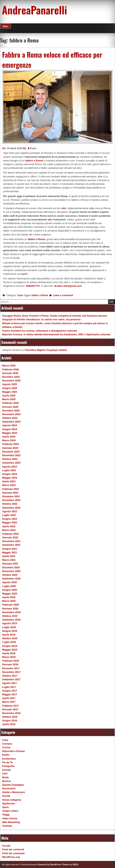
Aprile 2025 (9, 396)
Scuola (6, 796)
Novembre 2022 (11, 500)
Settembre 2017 (11, 679)
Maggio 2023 (10, 478)
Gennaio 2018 (10, 664)
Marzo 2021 (9, 560)
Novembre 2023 (11, 455)
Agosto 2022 (10, 511)
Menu (5, 26)
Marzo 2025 (9, 399)
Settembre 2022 (11, 508)
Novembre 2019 (11, 612)
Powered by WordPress (49, 864)
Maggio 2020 (10, 594)
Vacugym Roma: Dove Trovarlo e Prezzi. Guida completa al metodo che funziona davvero (55, 316)
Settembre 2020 (11, 579)
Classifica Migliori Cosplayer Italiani (46, 350)
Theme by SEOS (70, 864)
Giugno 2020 (10, 590)
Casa (20, 295)
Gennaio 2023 (10, 493)
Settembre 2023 (11, 463)
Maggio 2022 (10, 522)
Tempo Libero (10, 811)
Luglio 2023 (9, 470)
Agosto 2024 (10, 425)
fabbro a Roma (34, 161)
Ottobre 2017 (10, 676)
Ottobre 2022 (10, 504)
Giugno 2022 (10, 519)
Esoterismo (9, 759)
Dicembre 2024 (11, 411)
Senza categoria (12, 800)
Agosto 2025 (10, 384)
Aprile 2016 (9, 724)
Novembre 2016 (11, 713)
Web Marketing (11, 822)
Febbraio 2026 (10, 369)
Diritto (6, 755)
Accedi (6, 846)
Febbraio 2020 (10, 605)
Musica (6, 781)
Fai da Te (7, 762)
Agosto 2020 (10, 582)
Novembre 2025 (11, 381)
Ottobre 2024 (10, 418)
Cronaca (7, 744)
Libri (5, 773)
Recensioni (9, 788)
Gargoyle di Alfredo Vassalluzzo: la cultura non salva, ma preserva (41, 319)
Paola (33, 148)
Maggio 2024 (10, 433)
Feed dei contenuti (13, 849)
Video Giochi (10, 818)
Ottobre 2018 (10, 638)
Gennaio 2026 (10, 373)
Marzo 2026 (9, 366)
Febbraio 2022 (10, 534)
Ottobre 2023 (10, 459)
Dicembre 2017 (11, 668)
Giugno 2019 (10, 631)
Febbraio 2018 (10, 661)
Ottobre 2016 (10, 717)
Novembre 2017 (11, 672)
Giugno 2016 (10, 721)
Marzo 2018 (9, 657)
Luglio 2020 (9, 586)
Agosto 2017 (10, 683)
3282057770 (33, 286)
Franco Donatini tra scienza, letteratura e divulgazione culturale (40, 331)
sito (64, 208)
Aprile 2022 (9, 526)
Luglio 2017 (9, 687)
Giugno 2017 (10, 691)
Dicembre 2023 (11, 452)
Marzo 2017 (9, 702)
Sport (5, 807)
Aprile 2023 (9, 481)
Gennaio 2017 (10, 709)
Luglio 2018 (9, 642)
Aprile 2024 (9, 437)
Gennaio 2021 (10, 564)
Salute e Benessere (14, 792)
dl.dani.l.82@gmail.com (68, 286)
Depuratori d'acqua (13, 751)
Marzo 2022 (9, 530)
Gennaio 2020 (10, 609)
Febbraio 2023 (10, 489)
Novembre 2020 (11, 571)
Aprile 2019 (9, 635)
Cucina (6, 747)
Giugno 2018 (10, 646)
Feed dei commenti (13, 853)
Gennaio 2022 (10, 537)
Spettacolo (8, 803)
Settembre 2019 (11, 620)
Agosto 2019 (10, 623)
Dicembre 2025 (11, 377)
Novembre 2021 (11, 541)
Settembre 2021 (11, 545)
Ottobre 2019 (10, 616)
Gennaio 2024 (10, 448)
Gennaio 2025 (10, 407)
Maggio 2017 (10, 694)
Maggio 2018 (10, 650)
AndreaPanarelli (34, 10)
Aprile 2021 (9, 556)
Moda (5, 777)
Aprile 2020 (9, 597)
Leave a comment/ (63, 295)
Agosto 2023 (10, 467)
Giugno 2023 (10, 474)
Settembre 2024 (11, 422)
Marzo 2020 (9, 601)
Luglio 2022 (9, 515)
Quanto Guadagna (13, 785)
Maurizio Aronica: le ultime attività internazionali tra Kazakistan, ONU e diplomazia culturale (56, 334)
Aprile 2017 (9, 698)
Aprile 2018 (9, 653)
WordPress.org (11, 857)
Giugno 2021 (10, 549)
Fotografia (8, 766)
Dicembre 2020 (11, 567)
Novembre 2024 (11, 414)
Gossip (6, 770)
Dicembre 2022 (11, 496)
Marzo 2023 (9, 485)
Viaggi (6, 815)
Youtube (7, 826)
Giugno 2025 (10, 388)
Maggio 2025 (10, 392)
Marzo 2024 (9, 440)
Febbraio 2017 (10, 706)
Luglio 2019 (9, 627)
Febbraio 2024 (10, 444)
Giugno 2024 (10, 429)
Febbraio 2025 (10, 403)
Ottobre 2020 (10, 575)
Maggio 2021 (10, 552)
